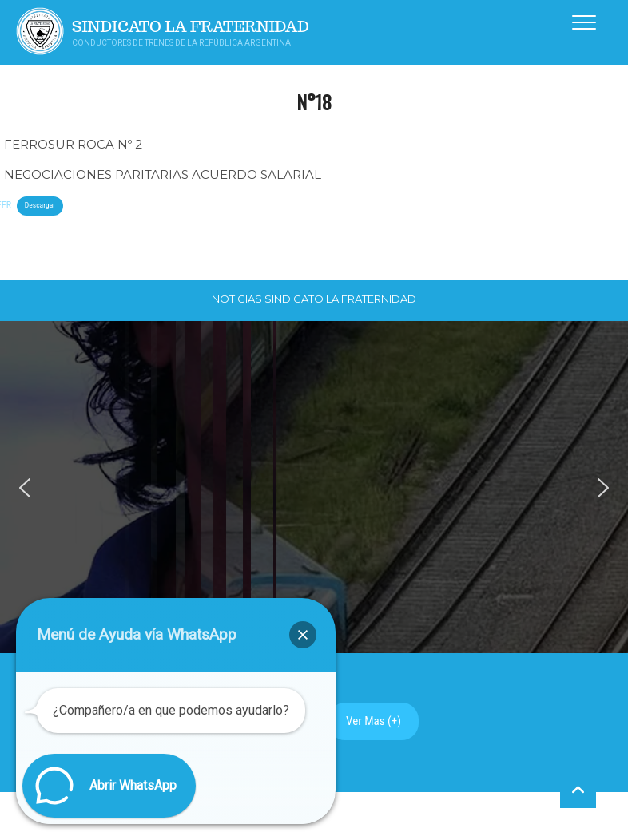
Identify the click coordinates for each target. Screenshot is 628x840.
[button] (25, 488)
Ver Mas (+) (374, 721)
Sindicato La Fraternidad (191, 27)
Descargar (40, 205)
